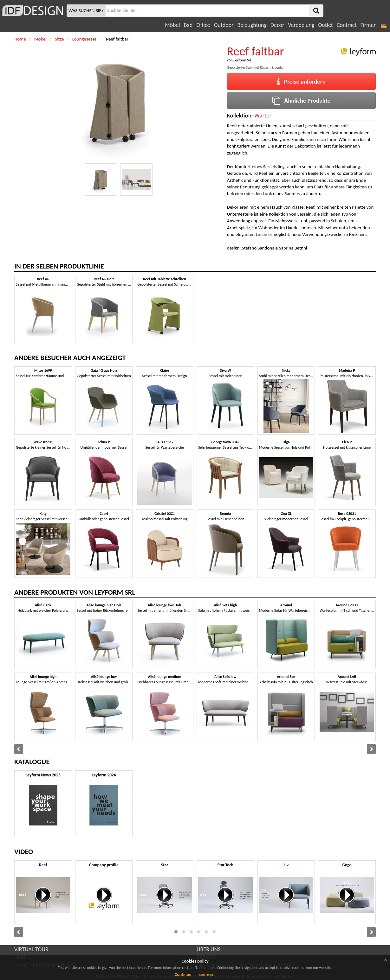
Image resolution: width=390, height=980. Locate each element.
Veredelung (301, 25)
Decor (277, 25)
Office (203, 25)
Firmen (368, 25)
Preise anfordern (301, 82)
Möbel (172, 25)
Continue (183, 974)
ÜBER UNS (208, 949)
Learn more (206, 975)
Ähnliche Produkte (301, 101)
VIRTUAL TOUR (31, 949)
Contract (347, 25)
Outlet (325, 25)
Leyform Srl (242, 60)
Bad (188, 25)
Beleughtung (252, 25)
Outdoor (224, 25)
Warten (263, 115)
